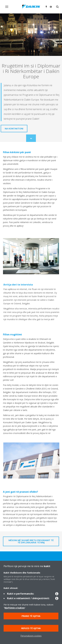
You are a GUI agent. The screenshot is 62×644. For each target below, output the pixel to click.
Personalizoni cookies (31, 636)
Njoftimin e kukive (15, 608)
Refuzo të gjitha (31, 628)
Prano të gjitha (31, 616)
